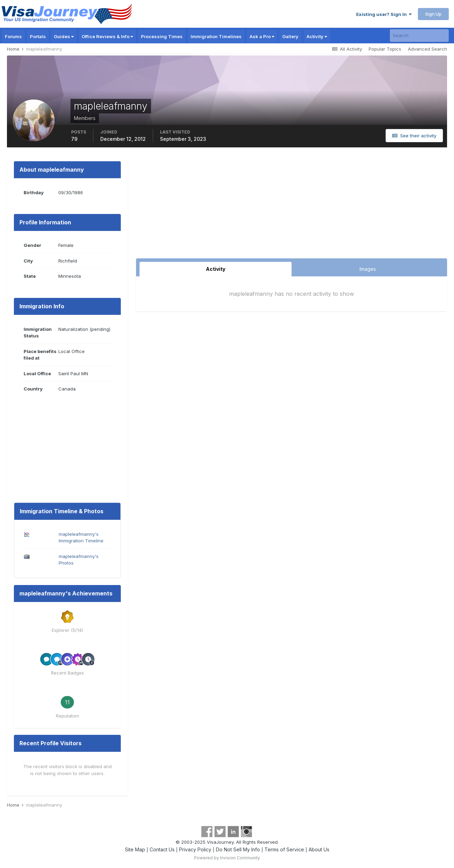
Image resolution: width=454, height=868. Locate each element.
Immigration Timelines (216, 36)
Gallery (290, 36)
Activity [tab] (216, 269)
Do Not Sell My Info (238, 849)
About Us (319, 849)
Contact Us (162, 849)
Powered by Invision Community (227, 858)
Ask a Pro (262, 36)
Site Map (135, 849)
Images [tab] (368, 269)
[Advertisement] (292, 206)
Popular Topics (385, 49)
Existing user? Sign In (384, 14)
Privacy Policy (195, 849)
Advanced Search (427, 49)
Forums (13, 36)
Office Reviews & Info (107, 36)
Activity (317, 36)
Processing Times (162, 36)
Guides (64, 36)
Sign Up (433, 14)
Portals (38, 36)
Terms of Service (284, 849)
